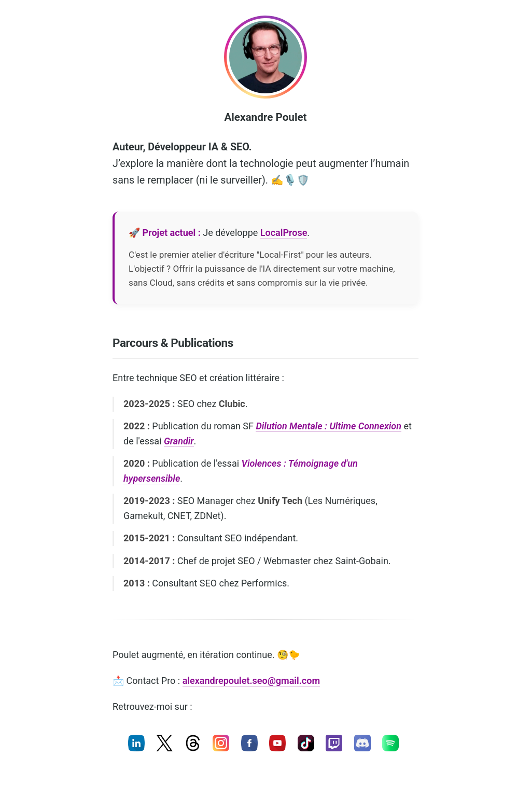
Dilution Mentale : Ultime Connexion (329, 426)
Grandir (179, 441)
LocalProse (284, 233)
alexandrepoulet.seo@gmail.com (251, 681)
